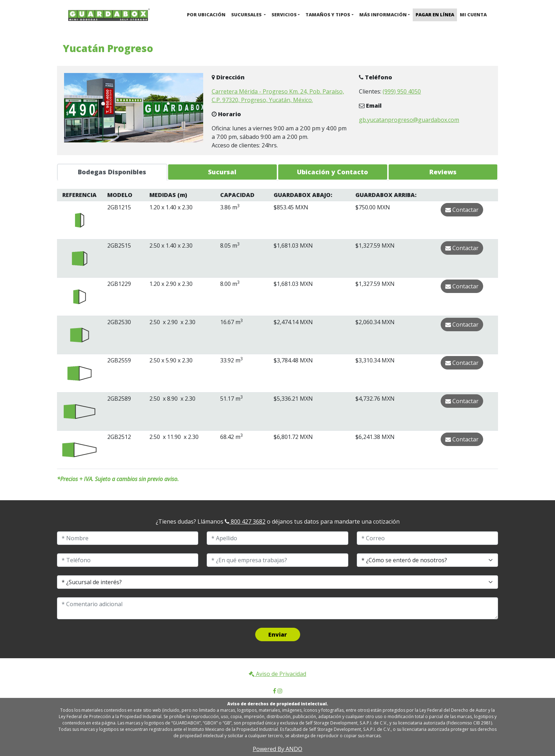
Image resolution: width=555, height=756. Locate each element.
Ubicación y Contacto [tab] (333, 172)
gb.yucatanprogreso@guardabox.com (409, 120)
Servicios (284, 15)
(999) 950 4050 (402, 91)
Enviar (278, 634)
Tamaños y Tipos (328, 15)
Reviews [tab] (443, 172)
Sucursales (247, 15)
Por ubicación (206, 15)
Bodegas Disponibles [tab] (112, 172)
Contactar (462, 210)
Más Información (383, 15)
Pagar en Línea (435, 15)
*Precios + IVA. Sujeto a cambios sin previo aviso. (118, 479)
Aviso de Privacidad (277, 674)
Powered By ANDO (277, 749)
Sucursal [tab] (222, 172)
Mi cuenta (473, 15)
